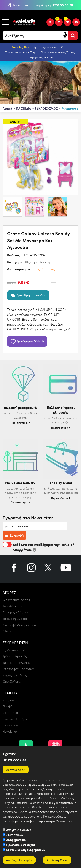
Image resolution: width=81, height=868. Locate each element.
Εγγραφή (14, 535)
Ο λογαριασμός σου (16, 600)
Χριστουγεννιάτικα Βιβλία (50, 47)
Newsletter (10, 731)
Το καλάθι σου (12, 606)
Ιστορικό (8, 700)
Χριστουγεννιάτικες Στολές (58, 52)
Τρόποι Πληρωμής (15, 656)
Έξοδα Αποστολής (15, 650)
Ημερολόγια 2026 (42, 57)
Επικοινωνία (10, 725)
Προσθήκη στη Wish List (27, 341)
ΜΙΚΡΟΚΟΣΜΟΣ (46, 108)
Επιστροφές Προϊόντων (18, 669)
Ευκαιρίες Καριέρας (16, 719)
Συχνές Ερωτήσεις (15, 675)
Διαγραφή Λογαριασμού (19, 625)
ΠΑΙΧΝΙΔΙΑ (24, 108)
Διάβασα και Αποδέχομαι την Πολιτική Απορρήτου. (38, 547)
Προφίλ (8, 706)
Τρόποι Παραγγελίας (16, 663)
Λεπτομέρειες (16, 770)
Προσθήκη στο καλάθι (28, 295)
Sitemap (8, 631)
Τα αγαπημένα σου (16, 619)
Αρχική (7, 108)
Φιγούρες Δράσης (38, 262)
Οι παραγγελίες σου (16, 612)
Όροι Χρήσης (12, 681)
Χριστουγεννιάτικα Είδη (20, 52)
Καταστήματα (12, 713)
